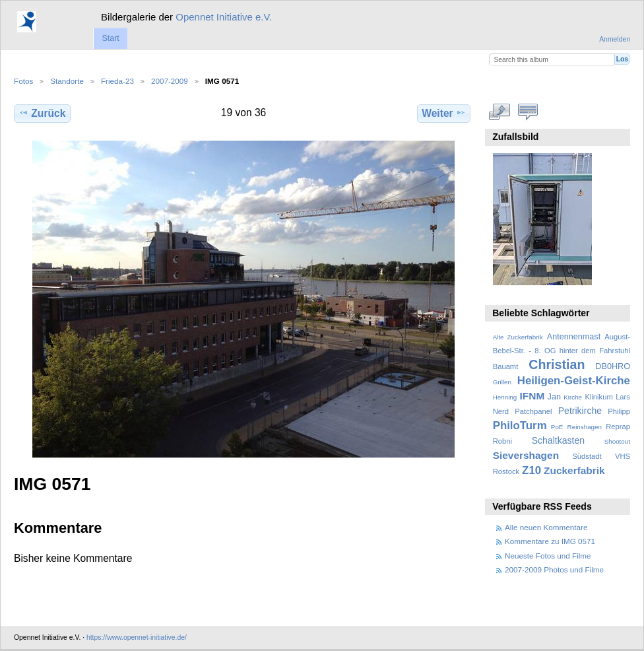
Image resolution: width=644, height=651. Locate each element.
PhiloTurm (520, 426)
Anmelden (615, 39)
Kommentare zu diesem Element (528, 112)
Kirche (573, 397)
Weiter (444, 113)
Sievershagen (526, 455)
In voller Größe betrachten (500, 112)
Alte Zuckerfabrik (518, 337)
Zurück (42, 113)
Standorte (67, 81)
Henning (505, 397)
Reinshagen (585, 427)
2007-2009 (170, 81)
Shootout (617, 441)
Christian (557, 364)
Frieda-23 (117, 81)
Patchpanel (533, 411)
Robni (502, 441)
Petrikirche (580, 411)
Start (110, 38)
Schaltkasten (558, 440)
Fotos (23, 81)
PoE (557, 427)
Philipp (619, 411)
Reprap (618, 427)
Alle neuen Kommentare (546, 527)
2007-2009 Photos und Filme (554, 569)
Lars (623, 397)
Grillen (502, 382)
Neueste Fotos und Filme (548, 556)
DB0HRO (613, 366)
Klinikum (598, 397)
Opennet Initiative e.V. (224, 17)
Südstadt (587, 456)
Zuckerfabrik (574, 470)
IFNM (532, 396)
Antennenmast (574, 337)
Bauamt (506, 366)
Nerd (501, 411)
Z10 (531, 470)
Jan (554, 397)
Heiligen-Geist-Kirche (574, 381)
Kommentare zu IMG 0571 (550, 541)
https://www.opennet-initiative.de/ (137, 637)
